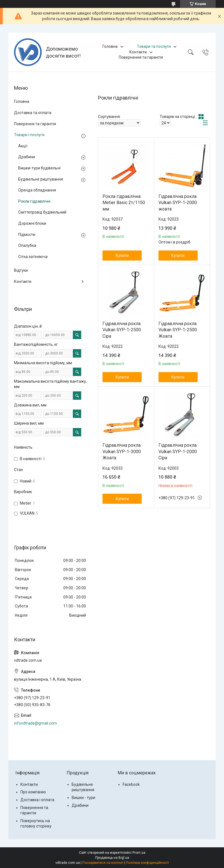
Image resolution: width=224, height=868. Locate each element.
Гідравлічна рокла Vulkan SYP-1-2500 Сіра (122, 330)
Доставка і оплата (37, 800)
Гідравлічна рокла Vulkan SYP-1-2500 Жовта (178, 330)
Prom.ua (139, 853)
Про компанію (33, 792)
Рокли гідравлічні (34, 201)
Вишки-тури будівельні (39, 168)
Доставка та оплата (33, 113)
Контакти (138, 52)
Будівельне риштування (41, 179)
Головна (110, 46)
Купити (122, 256)
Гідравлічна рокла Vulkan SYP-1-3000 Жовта (122, 451)
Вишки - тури (83, 798)
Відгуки (21, 270)
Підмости (27, 235)
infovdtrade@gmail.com (35, 723)
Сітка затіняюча (33, 257)
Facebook (131, 784)
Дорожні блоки (32, 223)
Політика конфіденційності (147, 863)
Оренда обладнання (37, 190)
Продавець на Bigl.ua (112, 858)
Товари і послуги (29, 135)
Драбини (27, 157)
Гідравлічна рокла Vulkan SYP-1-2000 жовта (178, 203)
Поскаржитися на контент (103, 863)
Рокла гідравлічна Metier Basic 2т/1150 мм (124, 203)
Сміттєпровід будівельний (42, 212)
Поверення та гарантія (35, 124)
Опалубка (27, 245)
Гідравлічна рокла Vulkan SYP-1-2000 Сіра (178, 451)
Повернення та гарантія (141, 57)
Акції (23, 146)
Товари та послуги (154, 46)
